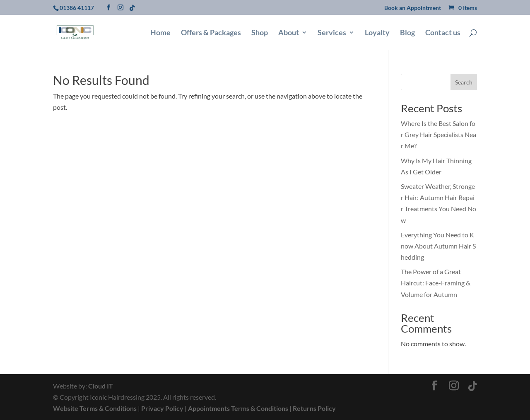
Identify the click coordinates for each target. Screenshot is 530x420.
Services (332, 33)
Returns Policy (314, 408)
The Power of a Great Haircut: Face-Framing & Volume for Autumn (436, 283)
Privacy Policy (162, 408)
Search (464, 82)
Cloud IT (101, 386)
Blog (407, 33)
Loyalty (377, 33)
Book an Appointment (413, 8)
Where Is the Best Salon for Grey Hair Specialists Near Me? (438, 134)
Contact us (443, 33)
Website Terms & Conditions (95, 408)
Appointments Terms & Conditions (238, 408)
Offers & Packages (211, 33)
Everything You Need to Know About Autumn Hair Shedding (438, 246)
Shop (260, 33)
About (289, 33)
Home (160, 33)
